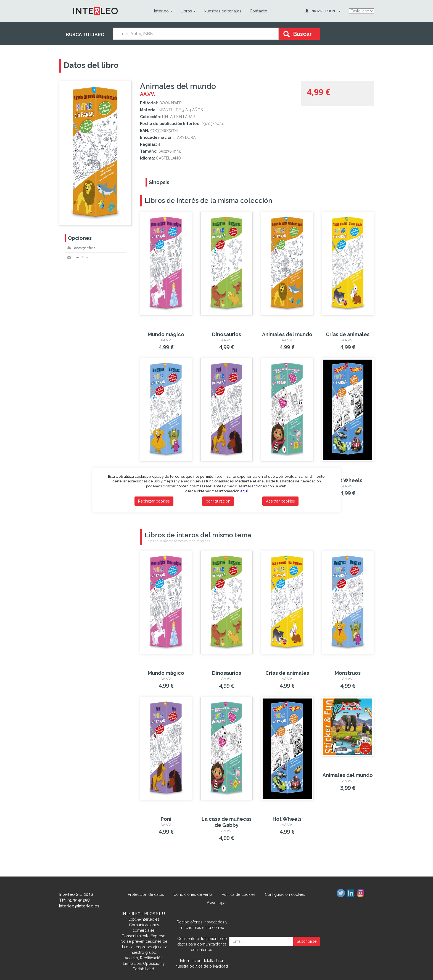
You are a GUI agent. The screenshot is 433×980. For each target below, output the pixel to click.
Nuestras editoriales (223, 11)
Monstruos (348, 673)
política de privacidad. (209, 966)
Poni (166, 819)
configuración (218, 501)
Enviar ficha (78, 257)
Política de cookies (239, 894)
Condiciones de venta (193, 894)
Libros (188, 11)
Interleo (163, 11)
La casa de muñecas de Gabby (227, 822)
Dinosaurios (227, 334)
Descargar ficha (81, 248)
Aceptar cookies (280, 501)
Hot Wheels (348, 480)
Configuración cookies (285, 894)
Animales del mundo (287, 334)
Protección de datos (146, 894)
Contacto (258, 11)
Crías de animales (348, 334)
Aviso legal (217, 903)
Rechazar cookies (154, 501)
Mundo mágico (166, 334)
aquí (244, 491)
